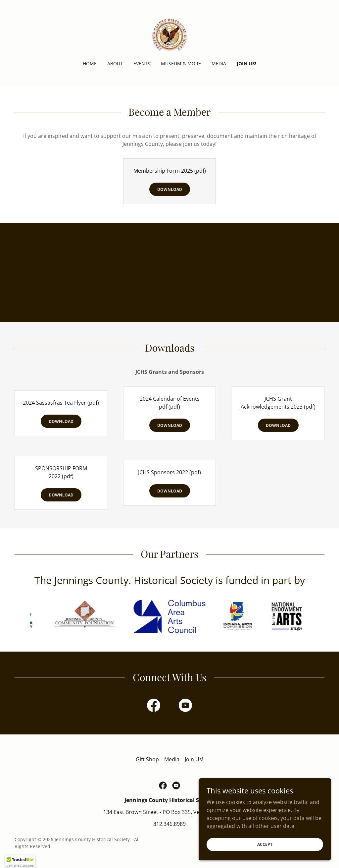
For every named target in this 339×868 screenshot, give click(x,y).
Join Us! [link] (246, 63)
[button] (20, 862)
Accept (265, 844)
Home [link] (90, 63)
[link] (169, 34)
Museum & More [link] (181, 63)
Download (170, 189)
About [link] (115, 63)
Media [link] (219, 63)
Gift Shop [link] (147, 759)
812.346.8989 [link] (169, 824)
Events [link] (142, 63)
